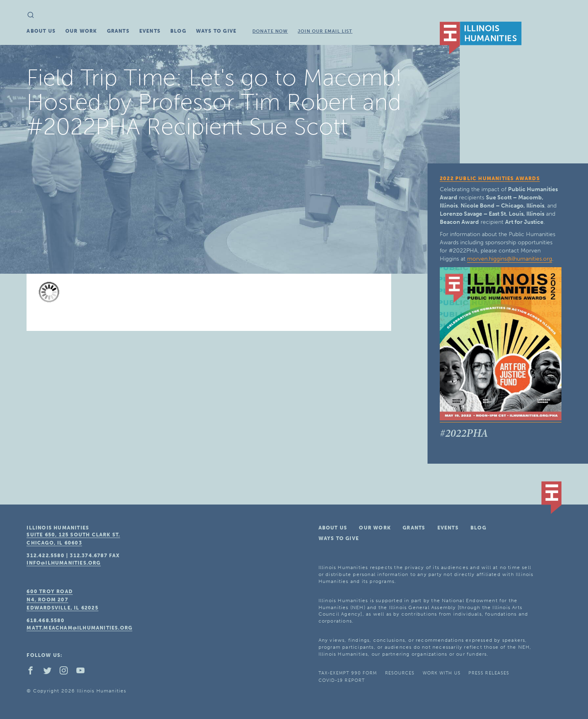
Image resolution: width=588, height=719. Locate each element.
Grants (118, 31)
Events (150, 31)
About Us (41, 31)
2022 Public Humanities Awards (490, 179)
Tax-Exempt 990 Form (348, 673)
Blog (178, 31)
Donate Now (270, 31)
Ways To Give (216, 31)
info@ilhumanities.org (63, 563)
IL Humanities (481, 38)
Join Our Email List (325, 31)
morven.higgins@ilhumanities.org (510, 259)
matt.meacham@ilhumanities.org (79, 628)
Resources (400, 673)
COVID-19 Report (342, 680)
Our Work (81, 31)
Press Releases (489, 673)
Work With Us (442, 673)
